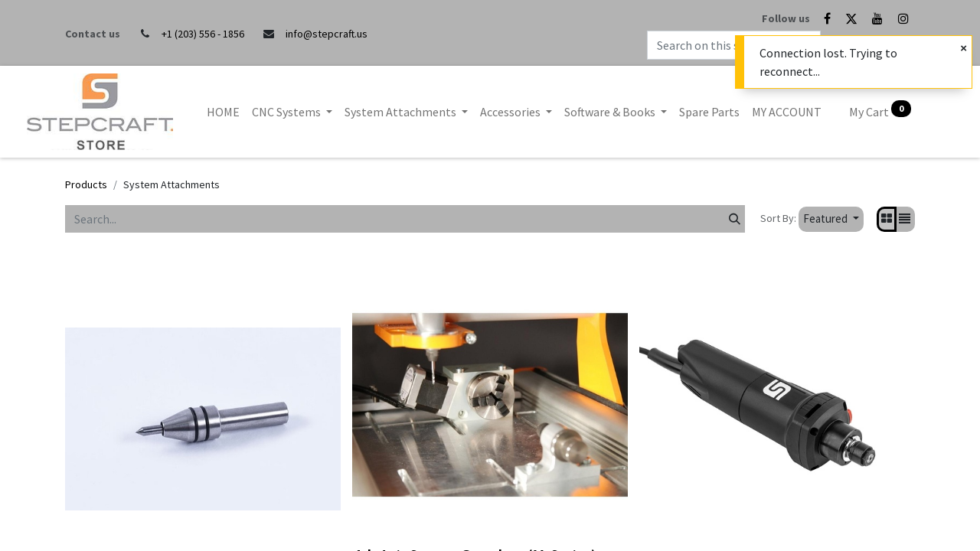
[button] (831, 219)
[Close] (964, 49)
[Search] (735, 219)
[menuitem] (223, 112)
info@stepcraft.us (327, 34)
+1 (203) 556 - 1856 (203, 34)
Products (86, 184)
